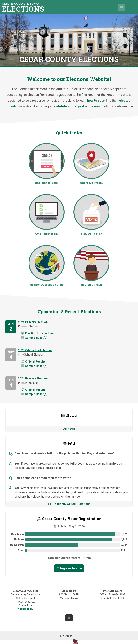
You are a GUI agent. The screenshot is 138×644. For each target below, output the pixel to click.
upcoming (96, 106)
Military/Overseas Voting (47, 266)
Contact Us (25, 605)
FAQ (69, 443)
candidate (59, 106)
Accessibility (25, 609)
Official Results (33, 362)
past (81, 106)
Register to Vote (47, 164)
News (69, 415)
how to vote (96, 100)
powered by (66, 636)
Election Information (37, 333)
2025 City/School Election (35, 350)
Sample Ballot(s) (34, 338)
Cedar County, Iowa (24, 7)
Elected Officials (91, 266)
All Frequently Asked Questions (69, 504)
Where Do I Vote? (91, 164)
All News (69, 429)
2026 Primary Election (33, 322)
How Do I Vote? (91, 215)
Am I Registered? (47, 215)
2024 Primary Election (33, 378)
